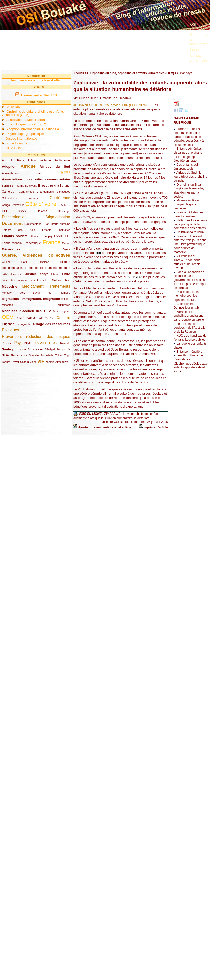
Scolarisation (36, 349)
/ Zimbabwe (123, 98)
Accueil (79, 73)
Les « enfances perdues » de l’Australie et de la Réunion (190, 328)
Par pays (186, 73)
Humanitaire (54, 268)
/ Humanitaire (106, 98)
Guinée (6, 262)
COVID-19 (13, 148)
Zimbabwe (62, 362)
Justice (31, 274)
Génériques (11, 249)
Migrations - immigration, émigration (31, 299)
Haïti (24, 262)
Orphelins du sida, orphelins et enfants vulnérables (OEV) (33, 113)
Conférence (60, 198)
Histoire (65, 262)
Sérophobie (63, 349)
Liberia (55, 274)
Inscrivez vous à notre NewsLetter (36, 80)
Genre (66, 249)
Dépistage (64, 211)
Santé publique (14, 349)
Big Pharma (17, 186)
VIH (41, 361)
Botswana (31, 186)
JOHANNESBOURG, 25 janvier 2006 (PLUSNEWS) (111, 105)
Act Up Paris (13, 160)
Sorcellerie (47, 355)
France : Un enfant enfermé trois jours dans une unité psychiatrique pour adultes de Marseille (190, 244)
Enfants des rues (18, 230)
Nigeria (66, 311)
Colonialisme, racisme (20, 198)
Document (12, 223)
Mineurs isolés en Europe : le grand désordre (187, 204)
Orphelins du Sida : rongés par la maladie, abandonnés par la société (189, 191)
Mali (68, 280)
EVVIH (59, 236)
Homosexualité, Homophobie (22, 268)
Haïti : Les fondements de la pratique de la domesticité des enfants (190, 224)
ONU (31, 318)
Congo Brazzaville (13, 205)
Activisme (62, 160)
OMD (20, 318)
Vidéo (33, 362)
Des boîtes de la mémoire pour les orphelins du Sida (186, 296)
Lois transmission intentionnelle (25, 280)
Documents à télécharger (199, 39)
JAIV (5, 274)
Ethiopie (34, 236)
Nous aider (199, 61)
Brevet (43, 185)
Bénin (5, 186)
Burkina (54, 186)
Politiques (10, 330)
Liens (194, 50)
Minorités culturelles (36, 305)
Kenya (44, 274)
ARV (65, 173)
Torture (6, 362)
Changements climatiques (53, 192)
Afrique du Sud (55, 167)
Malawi (56, 280)
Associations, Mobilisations (26, 120)
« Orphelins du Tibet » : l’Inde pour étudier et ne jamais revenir (187, 262)
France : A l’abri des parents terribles (188, 214)
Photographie (24, 324)
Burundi (65, 186)
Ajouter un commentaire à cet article (104, 427)
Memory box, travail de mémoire (36, 293)
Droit (46, 224)
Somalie (34, 355)
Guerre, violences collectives (36, 255)
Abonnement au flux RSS (38, 95)
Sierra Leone (19, 355)
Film (68, 236)
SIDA (5, 355)
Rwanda (65, 343)
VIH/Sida (13, 107)
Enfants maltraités (56, 230)
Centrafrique (26, 192)
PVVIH (40, 343)
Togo (67, 355)
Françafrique (32, 243)
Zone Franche (17, 143)
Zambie (50, 362)
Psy (18, 343)
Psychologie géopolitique (25, 134)
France (52, 242)
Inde (67, 268)
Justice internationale (21, 139)
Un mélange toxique (190, 232)
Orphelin (63, 318)
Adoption (9, 167)
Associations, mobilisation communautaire (36, 179)
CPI (4, 211)
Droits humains (61, 224)
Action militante (39, 160)
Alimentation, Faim (23, 173)
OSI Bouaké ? (198, 27)
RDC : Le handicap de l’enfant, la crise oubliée (190, 338)
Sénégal (50, 349)
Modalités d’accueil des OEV (26, 311)
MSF (56, 311)
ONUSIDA (46, 318)
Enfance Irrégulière (189, 352)
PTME (28, 343)
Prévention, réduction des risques (36, 336)
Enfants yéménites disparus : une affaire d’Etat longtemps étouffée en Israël (188, 155)
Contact (196, 55)
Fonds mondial (12, 243)
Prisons (6, 343)
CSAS (22, 211)
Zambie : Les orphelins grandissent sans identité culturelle (189, 316)
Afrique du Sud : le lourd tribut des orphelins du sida (190, 177)
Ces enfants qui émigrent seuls (186, 167)
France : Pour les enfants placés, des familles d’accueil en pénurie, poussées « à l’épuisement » (189, 137)
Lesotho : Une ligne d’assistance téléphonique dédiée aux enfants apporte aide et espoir (190, 363)
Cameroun (9, 192)
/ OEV (92, 98)
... (192, 67)
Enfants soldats (15, 236)
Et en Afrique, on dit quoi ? (26, 124)
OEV (8, 317)
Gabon (66, 243)
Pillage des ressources (52, 324)
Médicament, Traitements (46, 286)
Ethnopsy (47, 236)
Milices (66, 299)
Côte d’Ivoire (41, 204)
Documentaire (33, 224)
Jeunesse (16, 274)
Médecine (9, 286)
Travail (15, 362)
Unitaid (24, 362)
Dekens (42, 211)
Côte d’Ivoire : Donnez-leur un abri (187, 306)
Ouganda (8, 324)
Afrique (28, 166)
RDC (53, 343)
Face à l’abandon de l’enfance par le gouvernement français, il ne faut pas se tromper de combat (190, 280)
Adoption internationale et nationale (33, 129)
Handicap (44, 262)
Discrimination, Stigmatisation (36, 217)
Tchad (59, 355)
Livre (66, 274)
